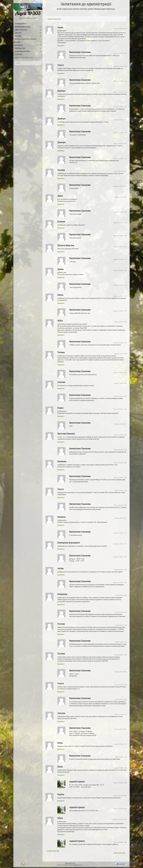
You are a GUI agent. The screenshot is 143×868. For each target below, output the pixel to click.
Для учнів (18, 33)
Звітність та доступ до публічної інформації (25, 41)
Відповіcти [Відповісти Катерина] (61, 605)
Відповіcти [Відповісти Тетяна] (61, 365)
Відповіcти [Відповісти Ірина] (61, 277)
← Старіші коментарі (52, 851)
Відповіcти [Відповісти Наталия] (61, 470)
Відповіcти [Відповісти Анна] (61, 46)
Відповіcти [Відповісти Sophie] (61, 801)
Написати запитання (54, 19)
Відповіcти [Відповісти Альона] (61, 389)
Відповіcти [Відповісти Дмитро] (61, 99)
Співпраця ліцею (20, 48)
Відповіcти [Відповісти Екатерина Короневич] (61, 549)
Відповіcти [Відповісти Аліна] (61, 575)
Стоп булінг (19, 54)
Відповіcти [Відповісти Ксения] (61, 228)
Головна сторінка (21, 24)
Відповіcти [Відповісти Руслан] (61, 634)
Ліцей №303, (69, 863)
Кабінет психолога (21, 30)
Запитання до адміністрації (24, 58)
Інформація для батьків (22, 27)
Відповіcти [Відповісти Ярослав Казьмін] (61, 442)
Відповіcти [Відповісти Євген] (61, 303)
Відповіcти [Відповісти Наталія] (61, 525)
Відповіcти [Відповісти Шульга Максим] (61, 252)
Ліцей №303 (28, 9)
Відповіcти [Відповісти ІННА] (61, 335)
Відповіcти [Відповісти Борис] (61, 416)
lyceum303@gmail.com (76, 865)
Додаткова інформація (22, 51)
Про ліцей (18, 36)
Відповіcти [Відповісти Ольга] (61, 73)
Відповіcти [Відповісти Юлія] (61, 749)
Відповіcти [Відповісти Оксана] (61, 178)
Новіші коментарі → (120, 853)
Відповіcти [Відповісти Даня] (61, 204)
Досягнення (19, 45)
